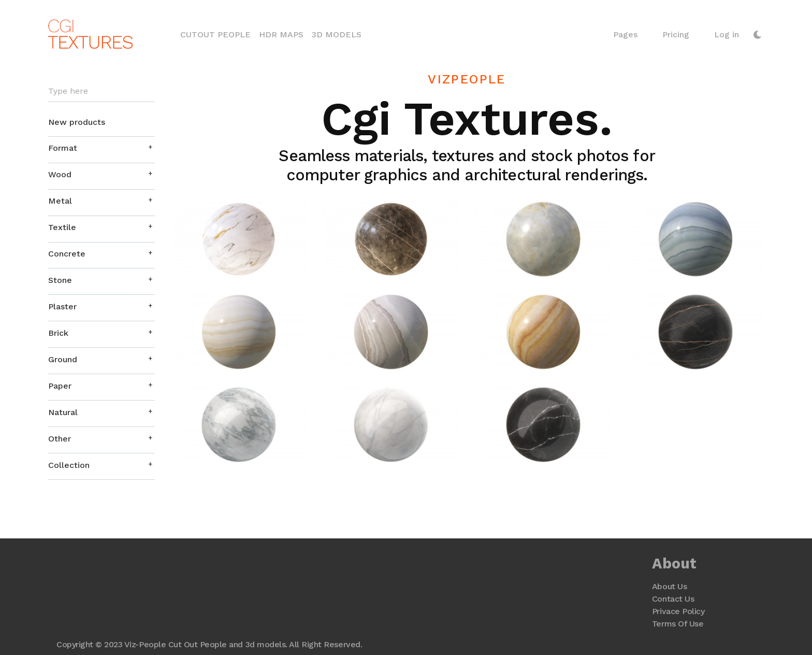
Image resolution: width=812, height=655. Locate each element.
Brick (58, 333)
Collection (69, 465)
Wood (60, 174)
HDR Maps (281, 34)
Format (63, 148)
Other (60, 439)
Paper (60, 386)
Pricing (676, 34)
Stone (60, 280)
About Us (669, 586)
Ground (63, 359)
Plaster (62, 307)
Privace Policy (678, 611)
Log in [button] (727, 34)
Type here (68, 91)
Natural (63, 412)
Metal (60, 201)
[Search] (101, 91)
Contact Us (673, 599)
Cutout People (215, 34)
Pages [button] (625, 34)
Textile (62, 227)
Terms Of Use (678, 624)
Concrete (67, 254)
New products (77, 122)
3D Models (337, 34)
